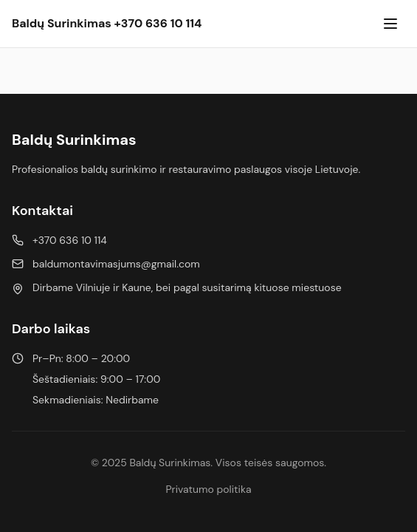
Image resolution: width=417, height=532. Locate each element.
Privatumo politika (208, 489)
